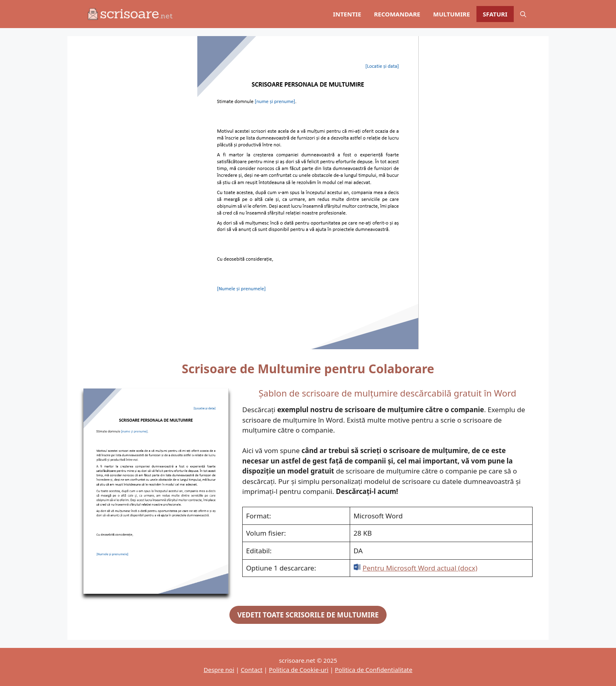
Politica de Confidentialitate (374, 670)
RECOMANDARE (397, 14)
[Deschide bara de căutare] (523, 14)
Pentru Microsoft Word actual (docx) (420, 568)
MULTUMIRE (452, 14)
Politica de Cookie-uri (299, 670)
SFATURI (495, 14)
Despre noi (219, 670)
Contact (251, 670)
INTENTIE (347, 14)
